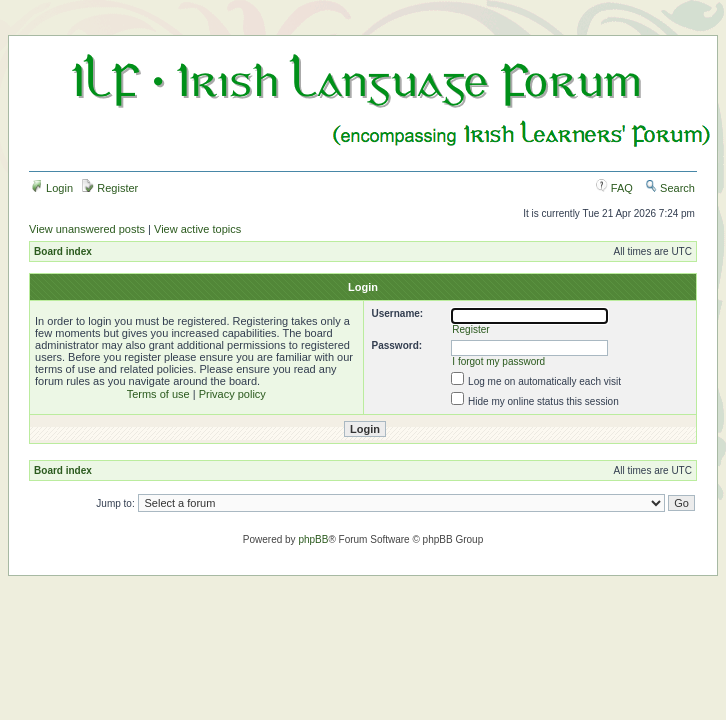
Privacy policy (232, 394)
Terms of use (158, 394)
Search (670, 188)
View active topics (197, 229)
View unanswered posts (87, 229)
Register (110, 188)
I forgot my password (498, 361)
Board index (63, 251)
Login (52, 188)
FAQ (614, 188)
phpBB (313, 539)
